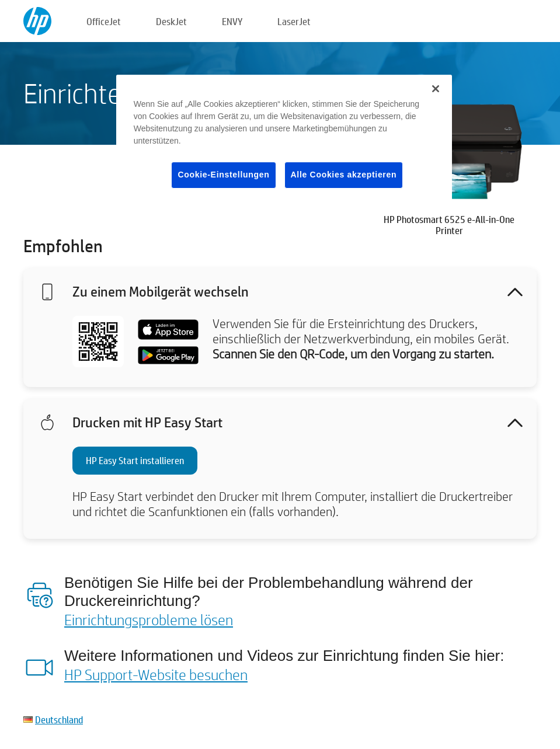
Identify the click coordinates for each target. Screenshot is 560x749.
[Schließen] (436, 89)
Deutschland (59, 720)
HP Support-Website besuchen (156, 674)
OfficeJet (104, 21)
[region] (284, 141)
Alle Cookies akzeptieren (344, 175)
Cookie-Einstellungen (223, 175)
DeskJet (171, 21)
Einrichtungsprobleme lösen (149, 619)
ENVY (232, 21)
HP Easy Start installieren (135, 460)
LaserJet (294, 21)
